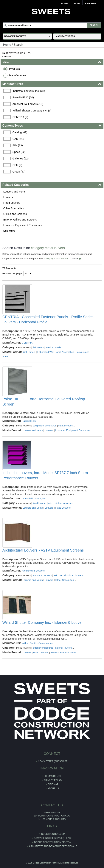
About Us (53, 788)
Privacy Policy (53, 780)
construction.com (53, 834)
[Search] (52, 25)
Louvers (8, 197)
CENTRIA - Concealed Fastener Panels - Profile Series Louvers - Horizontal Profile (48, 319)
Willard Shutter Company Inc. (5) (32, 111)
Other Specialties (14, 208)
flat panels (38, 347)
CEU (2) (17, 165)
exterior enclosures (43, 648)
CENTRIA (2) (20, 117)
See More (9, 231)
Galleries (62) (21, 159)
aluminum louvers (42, 575)
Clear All (7, 57)
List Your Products (53, 819)
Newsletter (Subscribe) (53, 761)
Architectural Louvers (33, 571)
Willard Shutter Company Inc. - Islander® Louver (43, 622)
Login (76, 4)
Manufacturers (18, 75)
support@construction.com (52, 816)
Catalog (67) (20, 132)
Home (64, 4)
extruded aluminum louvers (68, 575)
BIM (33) (18, 145)
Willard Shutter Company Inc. (38, 643)
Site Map (53, 784)
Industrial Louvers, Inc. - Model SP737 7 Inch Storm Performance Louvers (45, 475)
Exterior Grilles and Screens (20, 220)
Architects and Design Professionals (53, 846)
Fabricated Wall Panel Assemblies (56, 352)
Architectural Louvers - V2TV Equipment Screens (43, 550)
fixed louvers (39, 503)
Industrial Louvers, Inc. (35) (29, 91)
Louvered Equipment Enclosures (23, 225)
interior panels (53, 347)
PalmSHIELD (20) (23, 97)
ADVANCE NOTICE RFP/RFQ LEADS (53, 838)
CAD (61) (18, 139)
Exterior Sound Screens (63, 652)
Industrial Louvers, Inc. (34, 498)
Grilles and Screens (15, 214)
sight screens (66, 426)
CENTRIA (27, 343)
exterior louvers (63, 648)
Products (14, 69)
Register (91, 4)
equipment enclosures (45, 426)
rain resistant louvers (59, 503)
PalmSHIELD (29, 421)
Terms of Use (53, 776)
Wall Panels (29, 352)
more (75, 258)
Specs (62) (19, 152)
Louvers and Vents (14, 192)
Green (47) (19, 172)
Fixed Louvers (12, 203)
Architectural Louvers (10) (28, 104)
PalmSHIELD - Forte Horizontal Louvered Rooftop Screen (44, 402)
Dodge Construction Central (53, 842)
